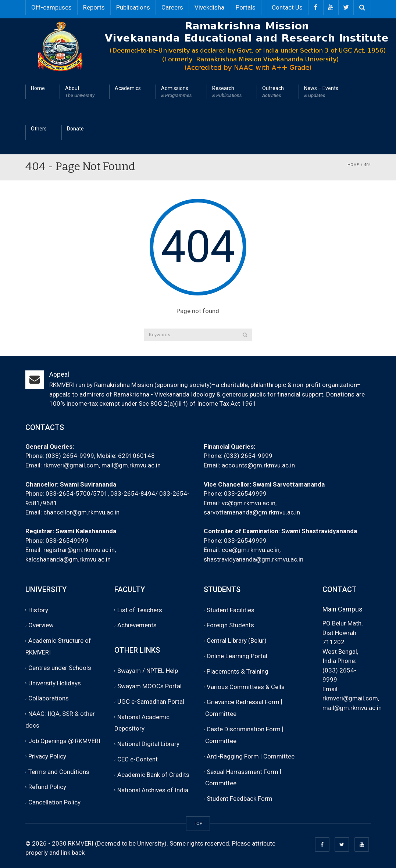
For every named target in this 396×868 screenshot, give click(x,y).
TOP (198, 823)
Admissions (176, 92)
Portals (246, 7)
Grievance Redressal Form (243, 702)
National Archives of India (153, 790)
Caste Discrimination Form (244, 729)
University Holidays (55, 683)
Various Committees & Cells (246, 687)
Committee (221, 714)
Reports (94, 7)
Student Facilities (231, 610)
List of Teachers (140, 610)
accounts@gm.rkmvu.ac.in (258, 465)
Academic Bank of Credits (153, 775)
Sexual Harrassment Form (242, 772)
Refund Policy (47, 787)
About (80, 92)
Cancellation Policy (54, 802)
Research (227, 92)
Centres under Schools (60, 668)
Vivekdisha (209, 7)
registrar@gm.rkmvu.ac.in (79, 550)
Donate (75, 129)
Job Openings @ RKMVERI (64, 741)
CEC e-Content (138, 759)
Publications (133, 7)
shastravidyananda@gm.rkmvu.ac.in (254, 559)
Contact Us (287, 7)
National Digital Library (148, 744)
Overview (41, 625)
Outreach (273, 92)
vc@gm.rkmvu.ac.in (249, 503)
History (38, 610)
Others (39, 129)
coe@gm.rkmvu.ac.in (251, 550)
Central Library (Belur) (237, 641)
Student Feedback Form (240, 799)
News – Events (321, 92)
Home (38, 88)
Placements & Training (238, 671)
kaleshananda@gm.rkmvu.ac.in (68, 559)
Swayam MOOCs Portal (149, 686)
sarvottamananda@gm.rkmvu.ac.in (252, 512)
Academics (128, 88)
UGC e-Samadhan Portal (151, 702)
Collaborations (49, 699)
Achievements (137, 625)
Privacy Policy (47, 756)
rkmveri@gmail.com (71, 465)
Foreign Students (230, 625)
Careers (172, 7)
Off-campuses (51, 7)
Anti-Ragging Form (233, 756)
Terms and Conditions (59, 772)
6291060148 (136, 456)
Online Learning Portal (237, 656)
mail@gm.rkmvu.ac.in (131, 465)
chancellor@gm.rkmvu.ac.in (81, 512)
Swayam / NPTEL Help (148, 671)
